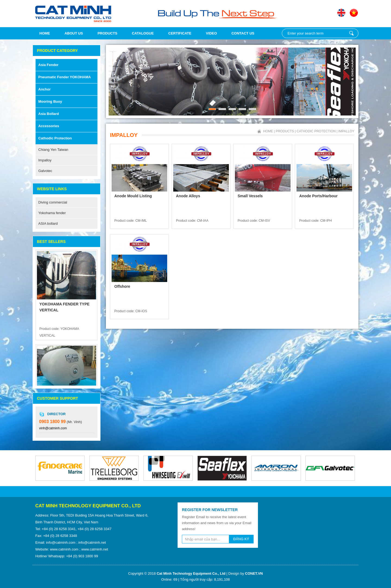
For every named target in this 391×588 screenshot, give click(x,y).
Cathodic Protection (55, 138)
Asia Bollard (49, 114)
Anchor (45, 89)
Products (107, 33)
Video (211, 33)
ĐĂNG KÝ (241, 539)
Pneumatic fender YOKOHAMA (64, 77)
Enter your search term (351, 33)
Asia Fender (48, 65)
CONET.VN (254, 573)
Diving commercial (53, 202)
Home (45, 33)
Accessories (49, 126)
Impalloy (45, 160)
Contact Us (243, 33)
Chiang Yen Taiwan (53, 150)
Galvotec (45, 171)
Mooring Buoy (50, 101)
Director (56, 414)
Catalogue (143, 33)
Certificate (180, 33)
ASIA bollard (48, 223)
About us (74, 33)
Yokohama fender (52, 213)
